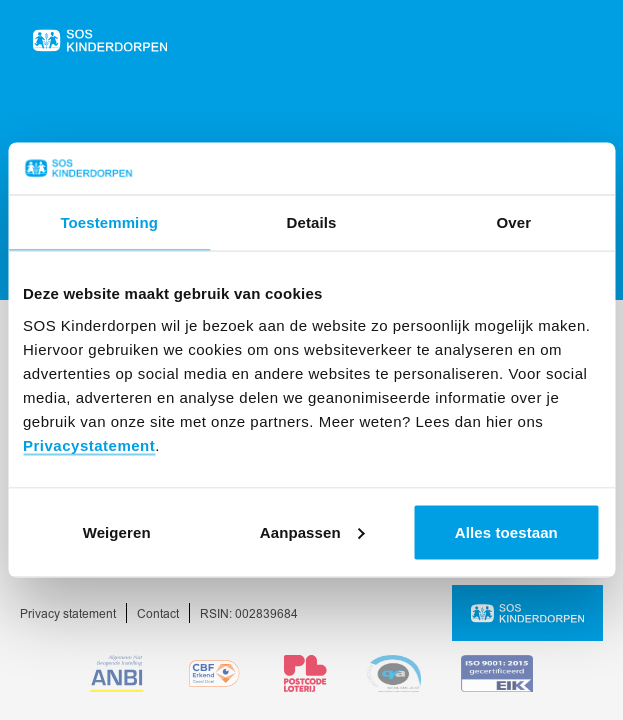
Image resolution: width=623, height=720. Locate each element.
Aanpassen (312, 531)
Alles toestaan (506, 531)
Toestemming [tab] (109, 222)
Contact (158, 614)
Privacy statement (68, 614)
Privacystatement (89, 444)
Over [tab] (514, 222)
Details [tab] (312, 222)
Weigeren (117, 531)
